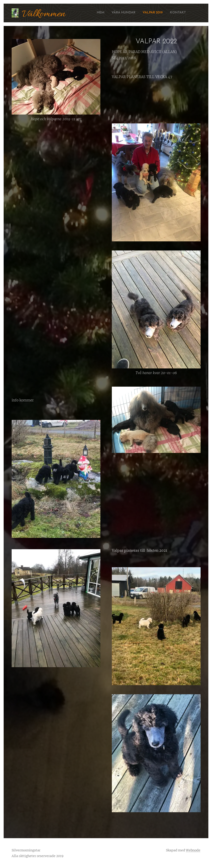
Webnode (193, 850)
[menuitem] (165, 13)
